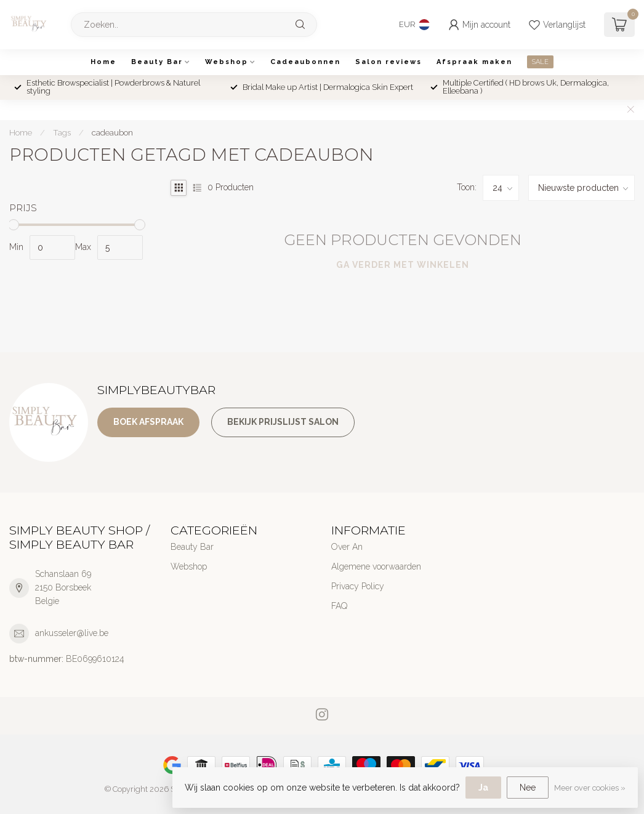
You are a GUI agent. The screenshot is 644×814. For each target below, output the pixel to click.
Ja (483, 788)
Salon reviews (388, 62)
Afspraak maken (474, 62)
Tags (62, 132)
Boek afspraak (148, 422)
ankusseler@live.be (72, 633)
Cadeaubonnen (305, 62)
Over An (347, 547)
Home (103, 62)
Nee (528, 788)
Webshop (227, 62)
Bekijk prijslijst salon (283, 422)
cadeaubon (112, 132)
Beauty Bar (157, 62)
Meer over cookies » (590, 788)
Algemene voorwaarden (376, 566)
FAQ (339, 606)
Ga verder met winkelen (403, 265)
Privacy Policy (358, 586)
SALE (540, 62)
